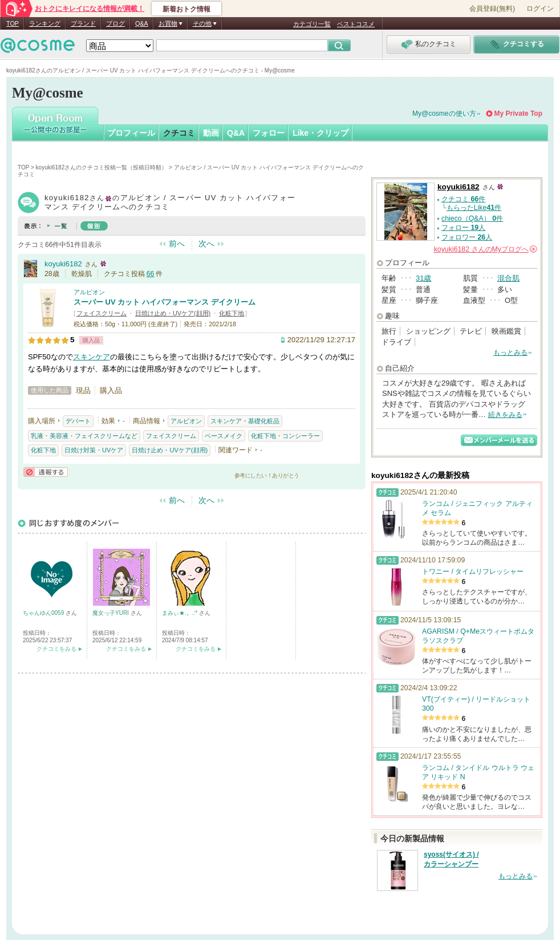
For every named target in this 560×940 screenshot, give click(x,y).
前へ (177, 244)
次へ (206, 244)
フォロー (269, 133)
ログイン (540, 9)
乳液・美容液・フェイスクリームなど (84, 436)
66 (151, 274)
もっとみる (510, 352)
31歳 (423, 278)
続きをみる (505, 415)
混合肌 (508, 278)
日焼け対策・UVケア (94, 450)
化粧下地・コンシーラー (285, 436)
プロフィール (131, 133)
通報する (46, 472)
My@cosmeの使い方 (444, 114)
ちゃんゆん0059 (44, 613)
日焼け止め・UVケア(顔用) (173, 313)
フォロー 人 (463, 228)
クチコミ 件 (463, 199)
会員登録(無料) (492, 9)
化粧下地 (232, 313)
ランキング (45, 23)
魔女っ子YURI (111, 613)
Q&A (142, 23)
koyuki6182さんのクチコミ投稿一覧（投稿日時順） (102, 167)
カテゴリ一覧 (312, 24)
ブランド (83, 23)
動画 (211, 133)
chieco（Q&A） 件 (472, 218)
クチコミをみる (56, 649)
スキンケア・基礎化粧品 (245, 421)
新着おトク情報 (186, 9)
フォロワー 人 (467, 237)
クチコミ (179, 133)
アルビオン (89, 292)
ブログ (115, 23)
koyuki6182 (63, 264)
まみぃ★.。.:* (180, 613)
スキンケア (92, 357)
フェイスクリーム (102, 313)
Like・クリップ (320, 133)
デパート (78, 421)
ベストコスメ (356, 24)
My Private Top (518, 114)
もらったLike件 (474, 208)
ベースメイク (224, 436)
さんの (486, 249)
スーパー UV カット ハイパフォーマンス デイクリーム (165, 302)
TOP (13, 23)
